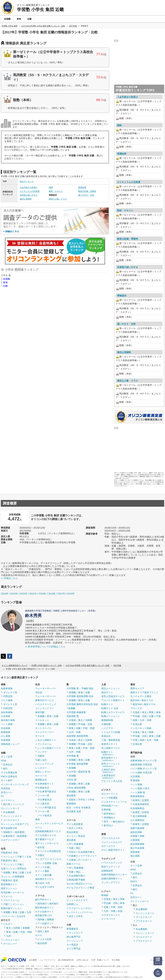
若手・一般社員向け (114, 822)
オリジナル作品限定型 (49, 851)
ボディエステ (108, 846)
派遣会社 (106, 736)
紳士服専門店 (73, 937)
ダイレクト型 (10, 692)
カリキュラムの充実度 (30, 191)
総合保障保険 (137, 844)
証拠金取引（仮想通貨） (16, 836)
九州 (29, 873)
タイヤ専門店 (73, 949)
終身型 (136, 800)
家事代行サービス (44, 700)
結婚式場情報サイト (112, 879)
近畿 (5, 286)
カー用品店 (72, 945)
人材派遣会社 (108, 776)
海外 (47, 931)
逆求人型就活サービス (113, 696)
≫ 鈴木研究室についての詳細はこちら (45, 647)
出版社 (41, 855)
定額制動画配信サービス (48, 831)
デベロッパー (10, 944)
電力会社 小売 (42, 883)
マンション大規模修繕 (12, 877)
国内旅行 (42, 904)
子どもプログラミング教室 (80, 888)
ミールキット (42, 720)
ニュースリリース (47, 960)
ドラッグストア (75, 933)
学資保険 (5, 740)
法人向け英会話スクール (79, 884)
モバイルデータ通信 (141, 696)
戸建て (21, 857)
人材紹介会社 (108, 771)
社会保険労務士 (86, 852)
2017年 (61, 594)
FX (2, 796)
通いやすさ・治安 (86, 195)
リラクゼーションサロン (79, 908)
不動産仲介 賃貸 (9, 880)
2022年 (24, 594)
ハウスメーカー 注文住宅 (13, 916)
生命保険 (5, 728)
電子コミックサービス (47, 843)
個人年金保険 (137, 848)
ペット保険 (7, 724)
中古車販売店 (42, 788)
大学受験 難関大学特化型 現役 (82, 704)
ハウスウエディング (112, 863)
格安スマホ (150, 704)
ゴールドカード (11, 820)
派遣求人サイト (109, 744)
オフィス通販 (42, 871)
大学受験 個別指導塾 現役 (80, 696)
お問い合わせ (82, 960)
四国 (135, 720)
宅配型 (41, 756)
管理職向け (109, 818)
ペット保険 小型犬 (140, 788)
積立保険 (135, 856)
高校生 (72, 800)
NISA (4, 761)
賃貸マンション (9, 888)
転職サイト (107, 704)
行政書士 (73, 856)
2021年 (33, 594)
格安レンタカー (43, 772)
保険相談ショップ (10, 744)
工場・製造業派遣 (111, 740)
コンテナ (42, 752)
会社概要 (33, 960)
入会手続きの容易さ (29, 187)
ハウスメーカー (11, 940)
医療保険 (5, 732)
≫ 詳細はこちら (9, 578)
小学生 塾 (71, 780)
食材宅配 (40, 712)
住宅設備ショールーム (12, 892)
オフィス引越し (43, 867)
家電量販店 (72, 929)
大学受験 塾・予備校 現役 (80, 688)
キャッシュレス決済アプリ (15, 824)
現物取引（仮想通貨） (15, 832)
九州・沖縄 (75, 732)
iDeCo (134, 881)
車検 (37, 819)
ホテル (39, 935)
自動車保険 (7, 688)
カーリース (41, 776)
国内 (40, 931)
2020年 (42, 594)
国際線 (50, 919)
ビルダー (8, 924)
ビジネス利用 (44, 939)
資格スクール (73, 864)
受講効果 (82, 187)
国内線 (41, 919)
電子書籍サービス (44, 839)
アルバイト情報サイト (113, 700)
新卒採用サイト (109, 759)
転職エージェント (111, 716)
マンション (9, 857)
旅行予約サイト (43, 900)
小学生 (91, 800)
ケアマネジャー (89, 856)
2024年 (5, 594)
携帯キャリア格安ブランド (144, 692)
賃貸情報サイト (9, 884)
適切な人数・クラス (58, 199)
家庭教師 (71, 804)
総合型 (41, 847)
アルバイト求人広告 (112, 781)
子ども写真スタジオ (46, 835)
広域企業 (137, 724)
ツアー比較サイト (44, 923)
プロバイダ (136, 708)
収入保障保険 (140, 816)
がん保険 (5, 736)
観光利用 (42, 943)
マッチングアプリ (111, 883)
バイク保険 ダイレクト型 (143, 769)
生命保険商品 (137, 808)
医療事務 (79, 844)
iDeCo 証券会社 (9, 776)
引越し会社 (41, 760)
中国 (158, 716)
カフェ (39, 827)
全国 (120, 911)
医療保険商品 (137, 796)
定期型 (145, 800)
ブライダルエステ (111, 838)
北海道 (72, 720)
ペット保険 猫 (138, 792)
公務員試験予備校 (76, 880)
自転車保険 (7, 712)
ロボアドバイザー (10, 840)
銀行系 (7, 804)
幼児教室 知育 (74, 811)
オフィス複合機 (43, 875)
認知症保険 (136, 832)
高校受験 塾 (73, 716)
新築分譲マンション (11, 908)
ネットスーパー (43, 728)
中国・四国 (26, 932)
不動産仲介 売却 (9, 853)
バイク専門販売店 (47, 808)
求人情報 (116, 960)
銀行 (5, 769)
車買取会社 (41, 780)
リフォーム (7, 896)
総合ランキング (27, 181)
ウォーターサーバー (46, 688)
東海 (5, 282)
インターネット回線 (141, 728)
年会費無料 (9, 812)
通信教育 (71, 796)
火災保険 (5, 716)
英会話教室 (72, 832)
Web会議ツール (110, 806)
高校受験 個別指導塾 (77, 736)
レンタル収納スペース (49, 748)
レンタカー (41, 768)
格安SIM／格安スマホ (142, 700)
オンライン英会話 (76, 836)
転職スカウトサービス (113, 712)
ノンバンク (18, 804)
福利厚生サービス (44, 879)
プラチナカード (144, 921)
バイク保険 (7, 700)
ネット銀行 (7, 780)
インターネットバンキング (15, 784)
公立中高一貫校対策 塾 (78, 772)
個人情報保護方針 (66, 960)
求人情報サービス (111, 748)
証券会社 (8, 765)
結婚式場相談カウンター (114, 875)
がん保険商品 (137, 820)
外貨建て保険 (137, 836)
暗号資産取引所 (9, 828)
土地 (29, 857)
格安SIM (137, 704)
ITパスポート (85, 860)
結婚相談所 (107, 871)
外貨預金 (5, 788)
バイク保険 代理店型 (141, 773)
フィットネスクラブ (77, 900)
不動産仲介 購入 (9, 861)
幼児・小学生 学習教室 (78, 808)
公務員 (72, 860)
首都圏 (6, 279)
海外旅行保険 (8, 720)
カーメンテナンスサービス (49, 823)
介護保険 (135, 840)
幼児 (71, 828)
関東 (122, 899)
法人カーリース (109, 794)
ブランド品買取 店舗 (46, 863)
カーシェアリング (44, 764)
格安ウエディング (111, 867)
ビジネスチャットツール (114, 802)
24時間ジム (72, 904)
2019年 (52, 594)
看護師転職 (107, 720)
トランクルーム (43, 744)
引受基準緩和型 (141, 804)
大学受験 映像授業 (76, 712)
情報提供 (122, 296)
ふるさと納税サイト (46, 740)
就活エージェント (111, 688)
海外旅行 (54, 904)
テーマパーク (108, 919)
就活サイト (107, 692)
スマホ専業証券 (9, 773)
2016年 (71, 594)
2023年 (14, 594)
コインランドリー (44, 708)
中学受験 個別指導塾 (77, 764)
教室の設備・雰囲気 (87, 191)
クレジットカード (10, 808)
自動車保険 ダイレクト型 (143, 761)
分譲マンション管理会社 (14, 869)
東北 (8, 928)
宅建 (71, 848)
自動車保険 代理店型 (141, 765)
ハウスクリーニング (46, 704)
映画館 (105, 895)
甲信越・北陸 (85, 724)
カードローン (8, 800)
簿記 (78, 848)
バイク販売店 (42, 804)
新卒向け (108, 825)
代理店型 (8, 696)
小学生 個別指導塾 (76, 788)
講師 (51, 187)
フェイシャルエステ (112, 842)
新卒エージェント (111, 765)
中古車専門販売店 (47, 792)
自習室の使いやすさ (29, 195)
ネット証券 (7, 757)
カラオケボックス (111, 915)
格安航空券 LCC (44, 915)
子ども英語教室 (75, 824)
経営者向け (109, 814)
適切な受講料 (26, 199)
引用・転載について (100, 960)
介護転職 (106, 724)
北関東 (17, 928)
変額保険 (135, 852)
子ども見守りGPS (45, 887)
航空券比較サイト (44, 908)
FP (70, 844)
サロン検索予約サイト (113, 850)
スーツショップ (75, 941)
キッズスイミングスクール (79, 912)
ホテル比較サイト (44, 912)
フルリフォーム (11, 900)
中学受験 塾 (73, 756)
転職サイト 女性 (110, 708)
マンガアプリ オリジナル (48, 859)
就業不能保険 (137, 828)
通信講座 (71, 840)
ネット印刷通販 (109, 798)
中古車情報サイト (44, 784)
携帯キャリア (137, 688)
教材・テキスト (56, 191)
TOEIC (72, 852)
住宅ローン (7, 792)
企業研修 (106, 810)
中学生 (82, 800)
